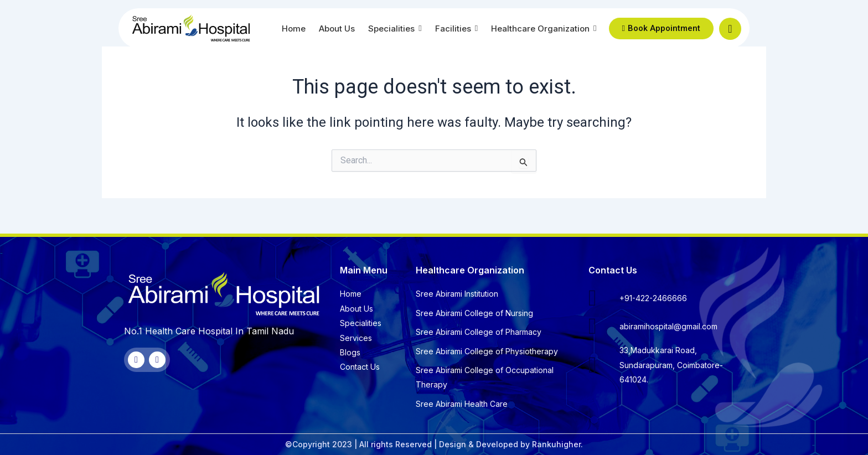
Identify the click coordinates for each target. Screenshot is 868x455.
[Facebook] (136, 360)
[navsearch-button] (730, 29)
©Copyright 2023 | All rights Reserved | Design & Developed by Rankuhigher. (434, 444)
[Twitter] (157, 360)
